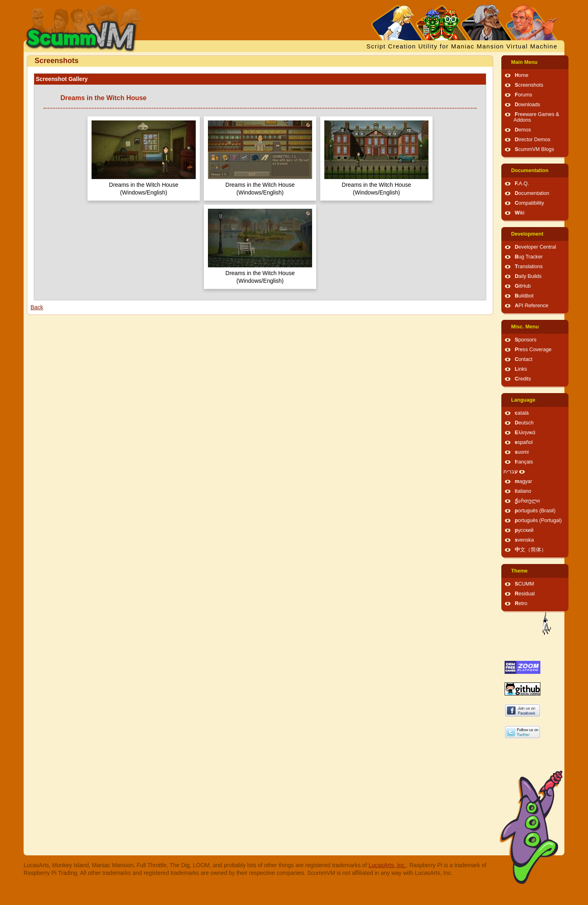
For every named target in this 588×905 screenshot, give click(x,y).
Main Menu (524, 62)
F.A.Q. (522, 184)
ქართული (527, 501)
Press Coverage (533, 350)
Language (523, 400)
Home (522, 75)
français (524, 462)
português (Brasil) (535, 511)
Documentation (530, 171)
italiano (523, 491)
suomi (522, 452)
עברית (510, 472)
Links (521, 369)
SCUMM (525, 584)
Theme (519, 571)
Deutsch (524, 423)
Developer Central (536, 247)
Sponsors (526, 340)
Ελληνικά (525, 433)
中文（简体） (531, 550)
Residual (525, 594)
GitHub (523, 286)
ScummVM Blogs (534, 149)
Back (37, 307)
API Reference (532, 306)
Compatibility (529, 203)
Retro (521, 603)
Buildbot (524, 296)
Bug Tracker (529, 257)
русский (524, 530)
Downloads (527, 105)
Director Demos (533, 140)
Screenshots (529, 85)
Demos (523, 130)
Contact (524, 359)
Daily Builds (528, 276)
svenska (524, 540)
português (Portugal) (538, 520)
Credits (523, 379)
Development (527, 234)
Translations (529, 267)
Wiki (520, 213)
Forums (524, 95)
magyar (524, 481)
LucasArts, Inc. (388, 865)
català (522, 413)
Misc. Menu (525, 327)
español (524, 442)
